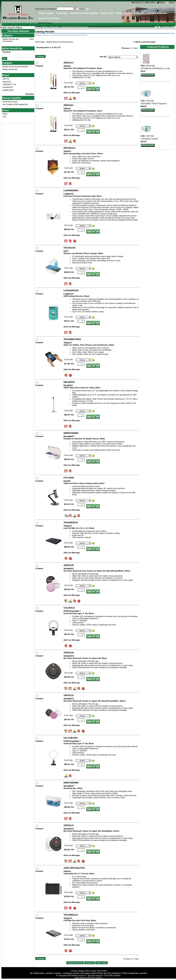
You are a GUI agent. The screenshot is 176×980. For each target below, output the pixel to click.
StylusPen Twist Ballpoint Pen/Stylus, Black (83, 68)
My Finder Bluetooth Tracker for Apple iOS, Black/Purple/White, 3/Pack (95, 701)
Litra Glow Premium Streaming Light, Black (83, 196)
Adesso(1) (7, 82)
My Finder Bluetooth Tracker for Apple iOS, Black (85, 658)
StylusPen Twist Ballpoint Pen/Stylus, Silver (83, 111)
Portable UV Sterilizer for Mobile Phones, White (84, 439)
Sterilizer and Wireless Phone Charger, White (83, 253)
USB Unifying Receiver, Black (76, 296)
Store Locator (91, 971)
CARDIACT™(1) (9, 84)
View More (30, 94)
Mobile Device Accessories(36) (15, 67)
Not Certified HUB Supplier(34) (15, 104)
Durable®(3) (8, 87)
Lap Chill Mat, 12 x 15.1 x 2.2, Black (79, 528)
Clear (31, 39)
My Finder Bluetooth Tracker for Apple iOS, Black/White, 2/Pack (91, 831)
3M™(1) (6, 79)
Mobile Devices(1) (10, 69)
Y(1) (4, 117)
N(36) (5, 114)
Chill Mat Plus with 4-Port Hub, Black (80, 920)
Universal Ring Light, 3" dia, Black (79, 613)
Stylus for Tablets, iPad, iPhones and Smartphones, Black (89, 345)
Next (136, 48)
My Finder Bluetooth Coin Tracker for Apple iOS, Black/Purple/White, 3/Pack (97, 571)
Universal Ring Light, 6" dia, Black (79, 743)
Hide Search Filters (12, 28)
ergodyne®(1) (8, 90)
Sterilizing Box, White (73, 788)
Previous (125, 48)
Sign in (172, 3)
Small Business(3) (10, 102)
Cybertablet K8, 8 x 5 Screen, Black (79, 874)
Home (160, 3)
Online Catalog (78, 971)
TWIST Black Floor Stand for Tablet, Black (82, 388)
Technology (54, 27)
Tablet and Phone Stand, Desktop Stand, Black (84, 483)
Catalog (44, 27)
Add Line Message (72, 93)
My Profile (150, 3)
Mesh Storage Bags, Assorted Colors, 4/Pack (83, 154)
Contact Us (137, 3)
